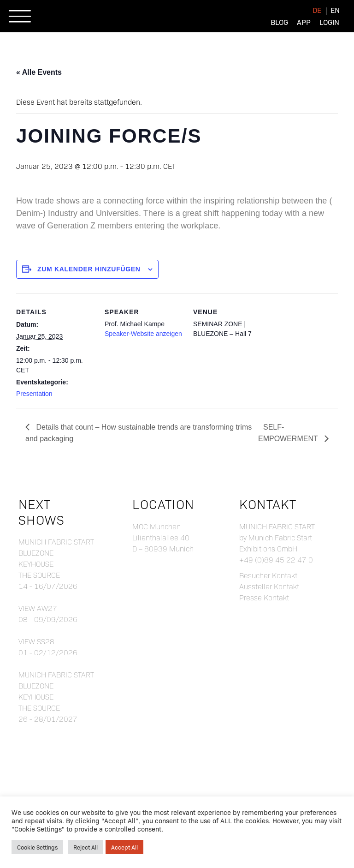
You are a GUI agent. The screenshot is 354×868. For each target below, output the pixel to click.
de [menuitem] (317, 10)
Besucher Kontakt (268, 575)
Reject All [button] (86, 847)
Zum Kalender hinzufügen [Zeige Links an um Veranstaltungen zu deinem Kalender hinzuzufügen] (89, 269)
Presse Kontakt (264, 597)
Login (329, 22)
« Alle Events (39, 72)
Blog (279, 22)
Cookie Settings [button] (37, 847)
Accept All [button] (124, 847)
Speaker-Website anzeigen (143, 334)
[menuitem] (317, 10)
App (304, 22)
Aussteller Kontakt (269, 586)
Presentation (34, 394)
